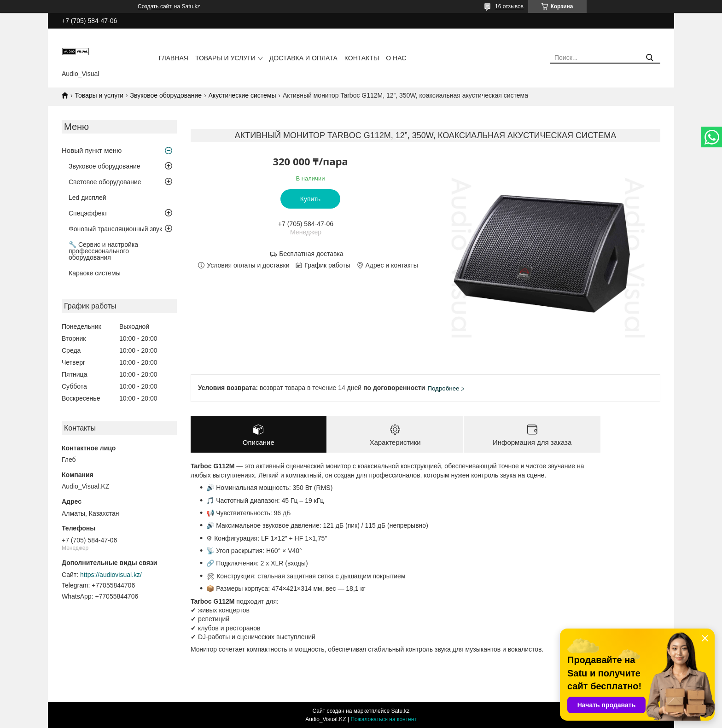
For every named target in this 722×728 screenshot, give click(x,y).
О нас (396, 58)
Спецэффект (88, 213)
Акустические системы (242, 95)
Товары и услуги (225, 58)
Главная (174, 58)
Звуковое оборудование (166, 95)
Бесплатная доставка (311, 254)
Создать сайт (155, 6)
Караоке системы (95, 273)
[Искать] (650, 58)
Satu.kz (400, 711)
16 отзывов (509, 6)
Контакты (362, 58)
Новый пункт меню (92, 150)
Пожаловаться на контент (383, 719)
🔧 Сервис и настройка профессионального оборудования (103, 251)
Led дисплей (87, 198)
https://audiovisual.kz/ (111, 575)
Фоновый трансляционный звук (115, 229)
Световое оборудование (105, 182)
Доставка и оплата (303, 58)
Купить (310, 199)
